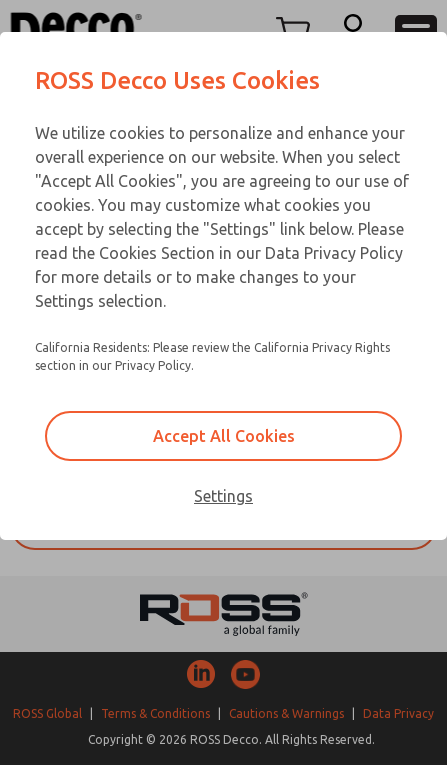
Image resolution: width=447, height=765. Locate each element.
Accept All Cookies (224, 436)
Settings (223, 496)
